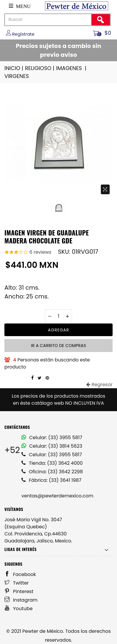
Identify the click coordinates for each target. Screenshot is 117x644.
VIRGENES (17, 76)
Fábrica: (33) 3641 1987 (51, 480)
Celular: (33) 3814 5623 (52, 446)
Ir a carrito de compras (58, 346)
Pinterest (19, 591)
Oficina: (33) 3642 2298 (52, 472)
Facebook (20, 574)
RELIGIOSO (40, 68)
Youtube (19, 609)
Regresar (99, 385)
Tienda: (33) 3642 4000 (52, 463)
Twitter (17, 583)
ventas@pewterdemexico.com (57, 496)
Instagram (21, 600)
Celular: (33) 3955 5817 (52, 438)
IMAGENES (72, 68)
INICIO (14, 68)
